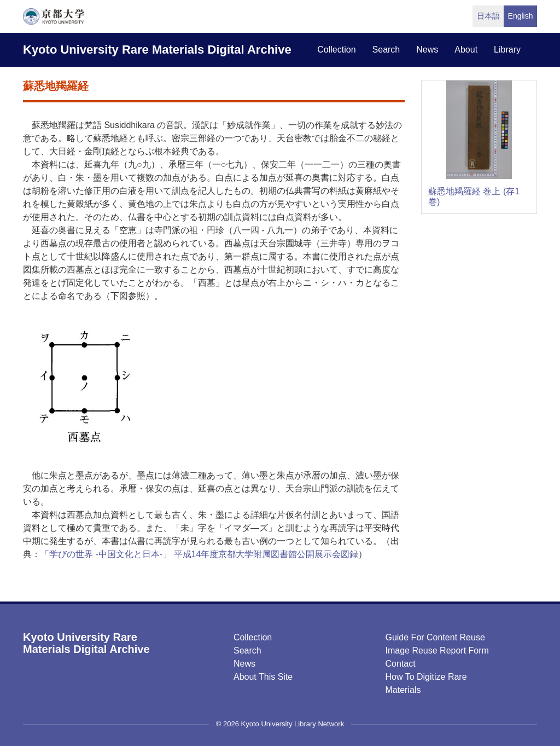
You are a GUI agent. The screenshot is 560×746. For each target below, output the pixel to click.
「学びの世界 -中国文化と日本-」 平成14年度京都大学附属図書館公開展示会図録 (199, 554)
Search (247, 650)
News (244, 664)
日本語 (488, 16)
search (386, 50)
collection (336, 50)
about (466, 50)
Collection (253, 637)
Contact (400, 664)
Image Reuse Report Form (437, 650)
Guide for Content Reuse (435, 637)
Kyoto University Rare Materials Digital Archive (157, 50)
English (521, 16)
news (427, 50)
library (507, 50)
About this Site (263, 677)
